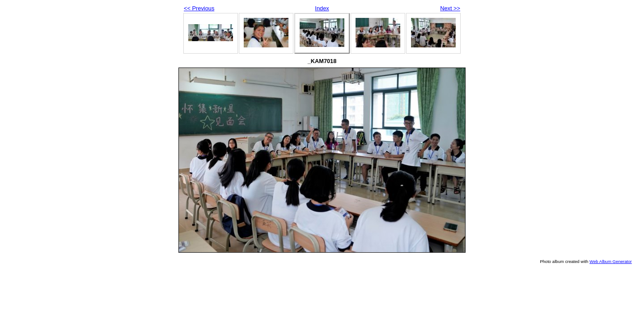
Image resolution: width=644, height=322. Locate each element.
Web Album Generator (611, 261)
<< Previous (199, 8)
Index (322, 8)
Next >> (450, 8)
